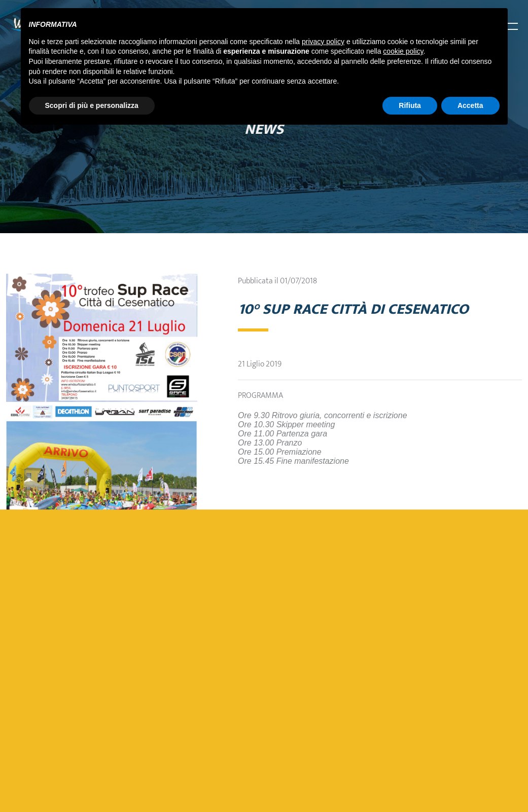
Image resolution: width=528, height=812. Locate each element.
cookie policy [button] (403, 51)
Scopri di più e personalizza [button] (92, 105)
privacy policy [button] (323, 42)
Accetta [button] (470, 105)
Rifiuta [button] (410, 105)
